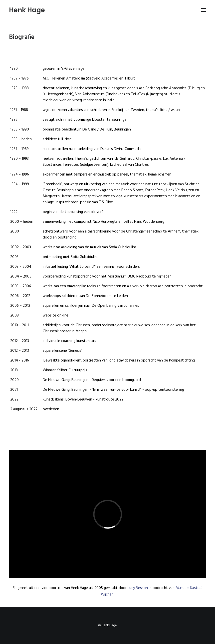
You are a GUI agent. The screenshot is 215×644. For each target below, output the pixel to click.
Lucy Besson (138, 588)
